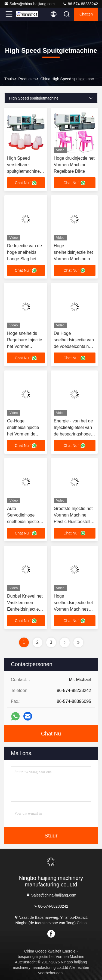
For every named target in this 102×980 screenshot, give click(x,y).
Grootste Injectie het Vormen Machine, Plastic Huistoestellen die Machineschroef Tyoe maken (75, 522)
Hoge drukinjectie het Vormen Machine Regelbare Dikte (74, 165)
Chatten (86, 14)
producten (27, 79)
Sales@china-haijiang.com (29, 4)
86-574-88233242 (80, 4)
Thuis (9, 79)
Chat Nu (51, 734)
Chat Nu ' (26, 183)
